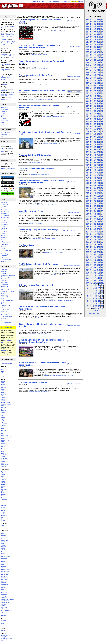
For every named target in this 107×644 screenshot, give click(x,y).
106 (87, 282)
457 (102, 166)
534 (95, 141)
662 (102, 99)
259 (95, 231)
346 (87, 203)
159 (95, 264)
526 (87, 144)
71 (88, 292)
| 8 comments (74, 107)
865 (91, 33)
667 (102, 97)
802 (102, 53)
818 (98, 48)
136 (87, 272)
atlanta (3, 537)
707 (102, 84)
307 (102, 215)
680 (91, 94)
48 (102, 297)
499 (95, 153)
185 (91, 256)
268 (98, 228)
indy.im (3, 148)
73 (99, 290)
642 (102, 105)
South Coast (45, 69)
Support (81, 2)
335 (91, 207)
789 (95, 58)
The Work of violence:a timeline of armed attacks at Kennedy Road (42, 308)
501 (87, 153)
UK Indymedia (19, 5)
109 (95, 281)
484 (95, 158)
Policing (3, 248)
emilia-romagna (5, 402)
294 (95, 220)
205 (91, 249)
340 (91, 205)
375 (91, 194)
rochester (4, 591)
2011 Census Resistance (8, 275)
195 (91, 253)
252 (102, 233)
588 (98, 123)
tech (2, 640)
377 (102, 192)
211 (87, 248)
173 (98, 259)
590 (91, 123)
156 (87, 266)
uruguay (3, 498)
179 (95, 258)
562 (102, 131)
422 (102, 177)
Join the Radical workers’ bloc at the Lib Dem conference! (39, 107)
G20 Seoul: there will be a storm (33, 383)
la (1, 560)
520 (91, 146)
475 (91, 161)
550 (91, 136)
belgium (3, 391)
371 (87, 195)
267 (102, 228)
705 (91, 85)
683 (98, 92)
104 (95, 282)
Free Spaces (32, 318)
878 (98, 28)
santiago (3, 494)
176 (87, 259)
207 (102, 248)
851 (87, 38)
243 (98, 236)
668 (98, 97)
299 (95, 218)
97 (100, 284)
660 (91, 100)
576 (87, 128)
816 (87, 49)
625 (91, 112)
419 (95, 179)
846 (87, 40)
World (59, 143)
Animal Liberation (36, 84)
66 (102, 292)
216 (87, 246)
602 (102, 118)
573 (98, 128)
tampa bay (4, 607)
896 (87, 23)
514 (95, 148)
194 (95, 253)
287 (102, 222)
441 (87, 172)
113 (98, 279)
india (2, 525)
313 (98, 213)
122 (102, 276)
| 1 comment (74, 46)
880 (91, 28)
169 (95, 261)
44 (96, 299)
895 (91, 23)
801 (87, 54)
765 (91, 66)
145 (91, 269)
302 (102, 217)
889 (95, 25)
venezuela (4, 501)
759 (95, 67)
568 (98, 130)
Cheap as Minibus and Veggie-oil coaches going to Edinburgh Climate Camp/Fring (41, 341)
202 (102, 249)
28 (91, 303)
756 (87, 69)
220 (91, 244)
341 (87, 205)
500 (91, 153)
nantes (3, 432)
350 (91, 202)
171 (87, 261)
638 (98, 107)
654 (95, 102)
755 (91, 69)
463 (98, 164)
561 (87, 133)
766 (87, 66)
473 (98, 161)
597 (102, 120)
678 (98, 94)
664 (95, 99)
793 (98, 56)
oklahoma (4, 583)
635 (91, 108)
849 (95, 38)
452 (102, 167)
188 (98, 254)
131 (87, 274)
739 (95, 74)
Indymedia (4, 237)
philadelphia (4, 584)
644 (95, 105)
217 (102, 244)
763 (98, 66)
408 (98, 182)
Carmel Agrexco (5, 304)
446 (87, 171)
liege (2, 419)
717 (102, 80)
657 (102, 100)
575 (91, 128)
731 (87, 77)
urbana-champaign (6, 611)
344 (95, 203)
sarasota (3, 604)
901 (87, 21)
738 (98, 74)
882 (102, 26)
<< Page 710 (91, 313)
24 (102, 303)
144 (95, 269)
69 (93, 292)
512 (102, 148)
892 (102, 23)
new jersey (4, 573)
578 (98, 126)
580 (91, 126)
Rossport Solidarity (49, 301)
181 (87, 258)
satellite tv (4, 371)
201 (87, 251)
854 (95, 36)
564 (95, 131)
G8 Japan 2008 (5, 306)
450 (91, 169)
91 (99, 285)
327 (102, 208)
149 (95, 267)
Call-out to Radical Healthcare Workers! (36, 169)
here (5, 71)
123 (98, 276)
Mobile (39, 2)
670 (91, 97)
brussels (3, 394)
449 (95, 169)
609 (95, 117)
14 (96, 307)
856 (87, 36)
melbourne (4, 516)
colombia (4, 483)
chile (2, 476)
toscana (3, 461)
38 (96, 300)
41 (88, 300)
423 (98, 177)
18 (102, 305)
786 (87, 59)
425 (91, 177)
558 (98, 133)
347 (102, 202)
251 (87, 235)
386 (87, 190)
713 (98, 82)
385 (91, 190)
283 (98, 223)
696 (87, 89)
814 (95, 49)
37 (99, 300)
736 (87, 76)
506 (87, 151)
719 (95, 80)
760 (91, 67)
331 (87, 208)
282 (102, 223)
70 (91, 292)
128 (98, 274)
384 (95, 190)
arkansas (4, 534)
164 (95, 262)
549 (95, 136)
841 (87, 41)
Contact (64, 2)
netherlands (4, 435)
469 (95, 163)
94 (91, 285)
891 (87, 25)
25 (99, 303)
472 (102, 161)
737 (102, 74)
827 (102, 44)
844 (95, 40)
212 (102, 246)
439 (95, 172)
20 (96, 305)
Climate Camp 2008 (7, 313)
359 (95, 199)
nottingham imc (5, 439)
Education (31, 334)
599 (95, 120)
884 (95, 26)
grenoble (3, 409)
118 (98, 277)
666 (87, 99)
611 (87, 117)
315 (91, 213)
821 (87, 48)
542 (102, 138)
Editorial (44, 2)
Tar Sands (47, 351)
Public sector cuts (6, 250)
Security (76, 2)
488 (98, 156)
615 (91, 115)
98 (97, 284)
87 (93, 287)
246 (87, 236)
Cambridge (4, 111)
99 (94, 284)
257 (102, 231)
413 (98, 181)
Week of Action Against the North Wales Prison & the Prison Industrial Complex (8, 36)
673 (98, 95)
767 (102, 64)
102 (102, 282)
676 (87, 95)
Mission (50, 2)
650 (91, 103)
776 (87, 62)
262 (102, 230)
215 (91, 246)
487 (102, 156)
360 (91, 199)
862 (102, 33)
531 (87, 143)
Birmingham (39, 162)
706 (87, 85)
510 (91, 149)
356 (87, 200)
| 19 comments (74, 62)
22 (91, 305)
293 (98, 220)
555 (91, 135)
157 (102, 264)
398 (98, 185)
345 (91, 203)
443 (98, 171)
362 (102, 197)
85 (99, 287)
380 (91, 192)
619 (95, 113)
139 (95, 271)
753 (98, 69)
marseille (4, 430)
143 (98, 269)
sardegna (4, 453)
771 (87, 64)
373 (98, 194)
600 (91, 120)
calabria (3, 397)
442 (102, 171)
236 (87, 240)
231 (87, 241)
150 (91, 267)
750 (91, 71)
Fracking (3, 226)
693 (98, 89)
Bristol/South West (6, 133)
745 (91, 72)
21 (93, 305)
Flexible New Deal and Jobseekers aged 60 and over (42, 90)
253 (98, 233)
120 (91, 277)
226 (87, 243)
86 (96, 287)
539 (95, 140)
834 (95, 43)
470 (91, 163)
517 (102, 146)
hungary (3, 411)
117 (102, 277)
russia (3, 452)
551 (87, 136)
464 (95, 164)
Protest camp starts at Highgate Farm (36, 75)
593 (98, 122)
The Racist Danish (27, 245)
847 (102, 38)
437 (102, 172)
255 (91, 233)
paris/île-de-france (6, 440)
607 (102, 117)
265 (91, 230)
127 (102, 274)
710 (91, 84)
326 (87, 210)
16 (91, 307)
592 (102, 122)
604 (95, 118)
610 (91, 117)
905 (91, 20)
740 (91, 74)
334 (95, 207)
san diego (4, 596)
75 (93, 290)
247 (102, 235)
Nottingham (4, 135)
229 (95, 241)
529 (95, 143)
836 (87, 43)
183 (98, 256)
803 (98, 53)
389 (95, 189)
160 (91, 264)
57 (93, 295)
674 (95, 95)
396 (87, 187)
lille (2, 422)
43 (99, 299)
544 (95, 138)
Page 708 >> (99, 313)
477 (102, 159)
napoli (3, 434)
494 (95, 154)
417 (102, 179)
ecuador (3, 484)
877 (102, 28)
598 (98, 120)
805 (91, 53)
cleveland (4, 547)
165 (91, 262)
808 (98, 51)
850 (91, 38)
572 (102, 128)
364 (95, 197)
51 (93, 297)
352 (102, 200)
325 (91, 210)
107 (102, 281)
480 (91, 159)
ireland (3, 412)
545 (91, 138)
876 (87, 30)
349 (95, 202)
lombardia (4, 425)
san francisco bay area (7, 599)
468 (98, 163)
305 (91, 217)
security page (5, 354)
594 (95, 122)
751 (87, 71)
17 (88, 307)
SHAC (30, 84)
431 (87, 176)
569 (95, 130)
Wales (3, 122)
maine (3, 563)
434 (95, 174)
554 (95, 135)
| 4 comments (74, 21)
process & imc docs (6, 638)
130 (91, 274)
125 (91, 276)
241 (87, 238)
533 (98, 141)
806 (87, 53)
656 (87, 102)
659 (95, 100)
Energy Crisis (60, 351)
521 (87, 146)
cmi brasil (4, 479)
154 (95, 266)
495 (91, 154)
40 (91, 300)
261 (87, 231)
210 (91, 248)
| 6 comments (74, 156)
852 (102, 36)
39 (93, 300)
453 (98, 167)
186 (87, 256)
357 (102, 199)
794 (95, 56)
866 (87, 33)
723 (98, 79)
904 (95, 20)
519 (95, 146)
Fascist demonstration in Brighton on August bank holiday (41, 62)
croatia (3, 399)
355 (91, 200)
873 (98, 30)
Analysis (46, 376)
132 (102, 272)
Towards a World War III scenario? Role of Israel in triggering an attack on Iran (41, 182)
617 (102, 113)
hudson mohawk (6, 557)
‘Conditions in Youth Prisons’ (32, 211)
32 (96, 302)
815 (91, 49)
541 (87, 140)
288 (98, 222)
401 (87, 185)
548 (98, 136)
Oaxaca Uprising (6, 315)
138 (98, 271)
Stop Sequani (5, 309)
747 (102, 71)
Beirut (3, 622)
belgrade (3, 393)
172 (102, 259)
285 (91, 223)
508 (98, 149)
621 (87, 113)
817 (102, 48)
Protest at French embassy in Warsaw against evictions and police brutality (39, 46)
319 (95, 212)
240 (91, 238)
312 (102, 213)
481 (87, 159)
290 (91, 222)
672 (102, 95)
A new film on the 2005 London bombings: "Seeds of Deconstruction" (42, 364)
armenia (3, 383)
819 (95, 48)
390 (91, 189)
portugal (3, 447)
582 (102, 125)
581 (87, 126)
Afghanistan (4, 204)
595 (91, 122)
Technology (4, 256)
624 (95, 112)
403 (98, 184)
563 (98, 131)
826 (87, 46)
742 (102, 72)
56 (96, 295)
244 (95, 236)
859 (95, 35)
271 (87, 228)
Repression (31, 99)
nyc (2, 581)
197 (102, 251)
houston (3, 555)
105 (91, 282)
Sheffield (53, 205)
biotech (3, 630)
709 (95, 84)
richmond (4, 589)
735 (91, 76)
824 (95, 46)
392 (102, 187)
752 (102, 69)
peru (2, 488)
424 (95, 177)
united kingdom (5, 465)
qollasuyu (4, 491)
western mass (5, 614)
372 (102, 194)
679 (95, 94)
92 (96, 285)
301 (87, 218)
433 (98, 174)
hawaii (3, 553)
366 (87, 197)
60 (102, 294)
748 (98, 71)
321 (87, 212)
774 (95, 62)
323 (98, 210)
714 (95, 82)
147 (102, 267)
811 (87, 51)
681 (87, 94)
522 (102, 144)
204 (95, 249)
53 (88, 297)
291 (87, 222)
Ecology (55, 301)
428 (98, 176)
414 (95, 181)
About (60, 2)
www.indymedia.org (6, 363)
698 (98, 87)
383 (98, 190)
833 (98, 43)
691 (87, 90)
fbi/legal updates (6, 635)
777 (102, 61)
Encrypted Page (8, 328)
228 (98, 241)
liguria (3, 420)
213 (98, 246)
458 (98, 166)
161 (87, 264)
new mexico (4, 575)
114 (95, 279)
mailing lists (4, 637)
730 (91, 77)
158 (98, 264)
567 (102, 130)
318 (98, 212)
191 (87, 254)
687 (102, 90)
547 (102, 136)
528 (98, 143)
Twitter (10, 148)
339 (95, 205)
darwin (3, 511)
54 (102, 295)
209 (95, 248)
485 (91, 158)
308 (98, 215)
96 (103, 284)
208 (98, 248)
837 (102, 41)
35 (88, 302)
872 (102, 30)
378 (98, 192)
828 (98, 44)
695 (91, 89)
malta (3, 429)
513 (98, 148)
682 (102, 92)
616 (87, 115)
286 (87, 223)
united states (5, 609)
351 (87, 202)
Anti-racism (31, 55)
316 (87, 213)
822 (102, 46)
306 (87, 217)
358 (98, 199)
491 (87, 156)
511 (87, 149)
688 (98, 90)
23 (88, 305)
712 (102, 82)
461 (87, 166)
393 (98, 187)
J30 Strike (4, 282)
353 (98, 200)
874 (95, 30)
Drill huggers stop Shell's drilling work (36, 285)
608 (98, 117)
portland (3, 588)
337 (102, 205)
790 (91, 58)
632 (102, 108)
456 (87, 167)
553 (98, 135)
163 (98, 262)
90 (102, 285)
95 (88, 285)
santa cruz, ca (5, 602)
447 (102, 169)
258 (98, 231)
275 (91, 226)
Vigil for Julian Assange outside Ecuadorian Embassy (7, 77)
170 (91, 261)
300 (91, 218)
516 (87, 148)
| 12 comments (74, 212)
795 (91, 56)
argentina (4, 471)
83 (88, 289)
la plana (3, 417)
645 (91, 105)
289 (95, 222)
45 (93, 299)
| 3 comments (74, 76)
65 (88, 294)
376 (87, 194)
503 (98, 151)
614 (95, 115)
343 (98, 203)
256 (87, 233)
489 (95, 156)
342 (102, 203)
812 (102, 49)
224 (95, 243)
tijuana (3, 496)
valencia (3, 466)
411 (87, 182)
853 (98, 36)
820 (91, 48)
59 (88, 295)
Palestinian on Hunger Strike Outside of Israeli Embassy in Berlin (45, 133)
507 (102, 149)
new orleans (4, 576)
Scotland (3, 136)
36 (102, 300)
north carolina (5, 578)
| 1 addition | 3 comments (71, 231)
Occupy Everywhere (7, 277)
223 (98, 243)
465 (91, 164)
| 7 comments (74, 325)
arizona (3, 532)
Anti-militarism (32, 205)
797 (102, 54)
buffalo (3, 543)
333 (98, 207)
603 (98, 118)
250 (91, 235)
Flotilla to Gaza (5, 284)
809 (95, 51)
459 (95, 166)
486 (87, 158)
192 (102, 253)
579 (95, 126)
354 (95, 200)
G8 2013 (3, 271)
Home (34, 2)
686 (87, 92)
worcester (4, 616)
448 (98, 169)
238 (98, 238)
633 (98, 108)
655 (91, 102)
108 (98, 281)
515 (91, 148)
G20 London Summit (7, 290)
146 (87, 269)
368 (98, 195)
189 (95, 254)
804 (95, 53)
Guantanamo (5, 295)
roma (2, 448)
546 (87, 138)
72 (102, 290)
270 (91, 228)
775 (91, 62)
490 (91, 156)
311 (87, 215)
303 (98, 217)
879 (95, 28)
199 (95, 251)
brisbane (3, 507)
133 (98, 272)
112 (102, 279)
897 (102, 21)
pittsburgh (4, 586)
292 (102, 220)
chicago (3, 545)
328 (98, 208)
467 (102, 163)
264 (95, 230)
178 (98, 258)
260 (91, 231)
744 (95, 72)
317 (102, 212)
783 (98, 59)
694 (95, 89)
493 (98, 154)
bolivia (3, 473)
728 (98, 77)
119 (95, 277)
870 (91, 31)
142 (102, 269)
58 (91, 295)
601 (87, 120)
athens (3, 384)
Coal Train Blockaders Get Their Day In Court (39, 264)
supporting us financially (8, 168)
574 (95, 128)
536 (87, 141)
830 (91, 44)
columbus (4, 550)
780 (91, 61)
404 (95, 184)
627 (102, 110)
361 (87, 199)
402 (102, 184)
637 (102, 107)
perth (2, 517)
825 (91, 46)
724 (95, 79)
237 (102, 238)
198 (98, 251)
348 (98, 202)
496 (87, 154)
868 (98, 31)
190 (91, 254)
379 (95, 192)
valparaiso (4, 499)
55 (99, 295)
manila (3, 514)
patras (3, 442)
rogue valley (4, 593)
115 (91, 279)
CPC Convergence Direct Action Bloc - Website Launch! (40, 21)
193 (98, 253)
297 (102, 218)
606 (87, 118)
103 (98, 282)
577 (102, 126)
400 (91, 185)
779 (95, 61)
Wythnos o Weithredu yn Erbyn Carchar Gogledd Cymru (8, 43)
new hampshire (5, 571)
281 (87, 225)
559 (95, 133)
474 (95, 161)
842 (102, 40)
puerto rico (4, 489)
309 (95, 215)
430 (91, 176)
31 (99, 302)
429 (95, 176)
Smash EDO (4, 319)
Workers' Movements (65, 31)
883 (98, 26)
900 (91, 21)
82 (91, 289)
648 (98, 103)
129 (95, 274)
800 (91, 54)
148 (98, 267)
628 (98, 110)
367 (102, 195)
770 (91, 64)
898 (98, 21)
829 (95, 44)
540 (91, 140)
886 (87, 26)
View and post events (7, 20)
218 (98, 244)
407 (102, 182)
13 (99, 307)
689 (95, 90)
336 (87, 207)
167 (102, 261)
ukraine (3, 463)
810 (91, 51)
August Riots (5, 279)
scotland (3, 455)
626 (87, 112)
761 (87, 67)
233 (98, 240)
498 (98, 153)
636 (87, 108)
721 (87, 80)
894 (95, 23)
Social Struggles (55, 31)
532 (102, 141)
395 (91, 187)
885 (91, 26)
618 (98, 113)
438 (98, 172)
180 (91, 258)
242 (102, 236)
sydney (3, 520)
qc (2, 519)
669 (95, 97)
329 (95, 208)
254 (95, 233)
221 (87, 244)
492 (102, 154)
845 (91, 40)
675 (91, 95)
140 (91, 271)
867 (102, 31)
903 (98, 20)
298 (98, 218)
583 (98, 125)
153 (98, 266)
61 (99, 294)
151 (87, 267)
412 (102, 181)
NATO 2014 (4, 270)
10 (90, 308)
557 (102, 133)
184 (95, 256)
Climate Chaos (48, 31)
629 (95, 110)
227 (102, 241)
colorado (3, 548)
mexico (3, 486)
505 (91, 151)
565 (91, 131)
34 (91, 302)
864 (95, 33)
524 (95, 144)
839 (95, 41)
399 (95, 185)
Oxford (3, 117)
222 (102, 243)
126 (87, 276)
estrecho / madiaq (6, 404)
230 (91, 241)
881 (87, 28)
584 (95, 125)
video (2, 373)
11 (87, 308)
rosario (3, 493)
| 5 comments (74, 384)
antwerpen (4, 381)
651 (87, 103)
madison (3, 561)
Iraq (2, 239)
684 (95, 92)
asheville (3, 535)
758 (98, 67)
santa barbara (5, 601)
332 (102, 207)
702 (102, 85)
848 (98, 38)
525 (91, 144)
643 (98, 105)
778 (98, 61)
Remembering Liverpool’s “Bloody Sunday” (38, 230)
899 (95, 21)
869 (95, 31)
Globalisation (39, 205)
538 (98, 140)
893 (98, 23)
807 (102, 51)
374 (95, 194)
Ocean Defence (5, 243)
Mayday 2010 (5, 286)
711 (87, 84)
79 (99, 289)
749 (95, 71)
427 (102, 176)
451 (87, 169)
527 (102, 143)
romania (3, 450)
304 (95, 217)
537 (102, 140)
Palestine (47, 143)
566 (87, 131)
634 (95, 108)
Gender (3, 230)
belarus (3, 389)
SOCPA (3, 320)
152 (102, 266)
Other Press (4, 245)
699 (95, 87)
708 (98, 84)
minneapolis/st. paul (7, 570)
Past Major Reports (6, 322)
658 (98, 100)
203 (98, 249)
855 (91, 36)
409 (95, 182)
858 (98, 35)
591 (87, 123)
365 (91, 197)
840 (91, 41)
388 (98, 189)
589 (95, 123)
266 (87, 230)
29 (88, 303)
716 (87, 82)
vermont (3, 612)
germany (3, 407)
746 (87, 72)
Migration (37, 55)
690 (91, 90)
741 (87, 74)
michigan (4, 566)
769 (95, 64)
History (30, 239)
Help (69, 2)
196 (87, 253)
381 (87, 192)
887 (102, 25)
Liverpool (62, 117)
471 (87, 163)
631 (87, 110)
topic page (6, 84)
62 (96, 294)
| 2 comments (74, 182)
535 (91, 141)
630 (91, 110)
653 (98, 102)
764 (95, 66)
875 (91, 30)
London (3, 115)
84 (102, 287)
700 (91, 87)
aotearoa (3, 506)
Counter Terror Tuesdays (7, 63)
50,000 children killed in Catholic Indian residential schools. (41, 325)
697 (102, 87)
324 (95, 210)
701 (87, 87)
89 (88, 287)
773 (98, 62)
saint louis (4, 594)
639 (95, 107)
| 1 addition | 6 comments (71, 265)
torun (2, 460)
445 (91, 171)
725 (91, 79)
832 (102, 43)
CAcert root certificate (5, 350)
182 (102, 256)
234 (95, 240)
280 (91, 225)
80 (96, 289)
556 (87, 135)
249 (95, 235)
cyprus (3, 401)
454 (95, 167)
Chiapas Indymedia (6, 98)
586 (87, 125)
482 (102, 158)
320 (91, 212)
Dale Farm (4, 281)
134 (95, 272)
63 (93, 294)
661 (87, 100)
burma (3, 509)
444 (95, 171)
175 (91, 259)
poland (3, 445)
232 (102, 240)
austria (3, 386)
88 (91, 287)
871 (87, 31)
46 (91, 299)
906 (87, 20)
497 (102, 153)
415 (91, 181)
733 (98, 76)
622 (102, 112)
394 (95, 187)
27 (93, 303)
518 (98, 146)
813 (98, 49)
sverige (3, 456)
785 (91, 59)
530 (91, 143)
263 (98, 230)
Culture (3, 219)
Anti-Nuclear (4, 210)
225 (91, 243)
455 (91, 167)
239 (95, 238)
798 (98, 54)
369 (95, 195)
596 (87, 122)
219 (95, 244)
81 (93, 289)
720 (91, 80)
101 (87, 284)
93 (93, 285)
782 (102, 59)
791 (87, 58)
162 (102, 262)
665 (91, 99)
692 (102, 89)
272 (102, 226)
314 (95, 213)
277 (102, 225)
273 (98, 226)
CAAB (12, 57)
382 (102, 190)
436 (87, 174)
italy (2, 416)
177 (102, 258)
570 (91, 130)
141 (87, 271)
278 (98, 225)
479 (95, 159)
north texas (4, 579)
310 (91, 215)
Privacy (55, 2)
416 (87, 181)
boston (3, 542)
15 (93, 307)
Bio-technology (5, 215)
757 (102, 67)
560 (91, 133)
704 (95, 85)
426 (87, 177)
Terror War (4, 257)
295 (91, 220)
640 (91, 107)
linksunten (4, 424)
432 (102, 174)
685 (91, 92)
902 (102, 20)
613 (98, 115)
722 (102, 79)
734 (95, 76)
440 (91, 172)
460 (91, 166)
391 (87, 189)
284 (95, 223)
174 (95, 259)
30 (102, 302)
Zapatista (4, 261)
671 (87, 97)
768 (98, 64)
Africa (3, 376)
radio (2, 370)
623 (98, 112)
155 (91, 266)
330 (91, 208)
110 (91, 281)
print (2, 368)
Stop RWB (4, 311)
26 (96, 303)
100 (91, 284)
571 (87, 130)
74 (96, 290)
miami (3, 565)
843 (98, 40)
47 (88, 299)
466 (87, 164)
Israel (3, 624)
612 (102, 115)
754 (95, 69)
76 (91, 290)
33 (93, 302)
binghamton (4, 540)
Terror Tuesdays (5, 69)
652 (102, 102)
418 (98, 179)
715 (91, 82)
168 (98, 261)
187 (102, 254)
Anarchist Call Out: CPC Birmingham (35, 155)
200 (91, 251)
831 (87, 44)
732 (102, 76)
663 (98, 99)
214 (95, 246)
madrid (3, 427)
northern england (6, 437)
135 (91, 272)
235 (91, 240)
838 (98, 41)
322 (102, 210)
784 (95, 59)
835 (91, 43)
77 (88, 290)
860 (91, 35)
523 (98, 144)
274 (95, 226)
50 (96, 297)
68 (96, 292)
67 (99, 292)
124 (95, 276)
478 (98, 159)
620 (91, 113)
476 (87, 161)
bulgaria (3, 396)
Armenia (3, 620)
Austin (3, 538)
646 (87, 105)
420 (91, 179)
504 (95, 151)
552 (102, 135)
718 (98, 80)
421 (87, 179)
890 (91, 25)
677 (102, 94)
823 (98, 46)
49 (99, 297)
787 (102, 58)
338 (98, 205)
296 (87, 220)
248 (98, 235)
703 (98, 85)
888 (98, 25)
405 (91, 184)
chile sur (3, 478)
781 (87, 61)
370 (91, 195)
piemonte (4, 443)
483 (98, 158)
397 (102, 185)
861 (87, 35)
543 (98, 138)
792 (102, 56)
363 (98, 197)
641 (87, 107)
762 (102, 66)
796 (87, 56)
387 (102, 189)
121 (87, 277)
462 (102, 164)
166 (87, 262)
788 (98, 58)
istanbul (3, 414)
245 (91, 236)
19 (99, 305)
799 (95, 54)
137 (102, 271)
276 (87, 226)
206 (87, 249)
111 (87, 281)
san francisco (5, 597)
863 (98, 33)
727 (102, 77)
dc (2, 552)
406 (87, 184)
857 (102, 35)
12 (102, 307)
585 (91, 125)
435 (91, 174)
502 (102, 151)
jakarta (3, 512)
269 (95, 228)
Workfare (4, 273)
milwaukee (4, 568)
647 (102, 103)
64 (91, 294)
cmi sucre (4, 481)
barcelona (4, 388)
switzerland (4, 458)
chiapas (3, 475)
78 (102, 289)
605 (91, 118)
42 (102, 299)
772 (102, 62)
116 (87, 279)
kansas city (4, 558)
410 (91, 182)
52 (91, 297)
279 (95, 225)
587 (102, 123)
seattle (3, 606)
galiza (3, 406)
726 (87, 79)
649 (95, 103)
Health (30, 174)
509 (95, 149)
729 (95, 77)
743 (98, 72)
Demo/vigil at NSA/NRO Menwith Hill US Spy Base (8, 56)
